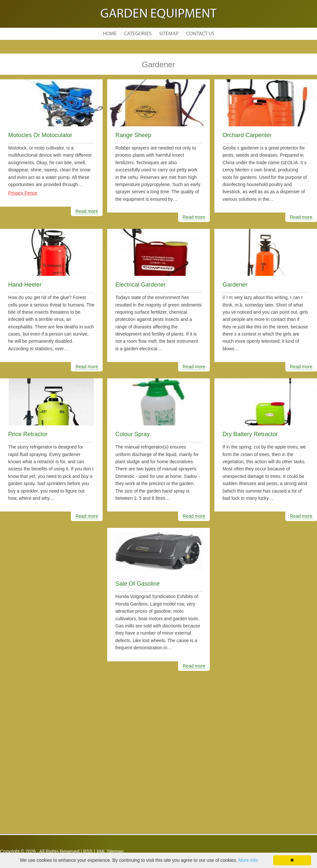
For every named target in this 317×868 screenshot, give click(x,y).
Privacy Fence (23, 193)
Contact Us (200, 34)
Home (110, 34)
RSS (88, 851)
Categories (138, 34)
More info (248, 860)
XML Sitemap (110, 851)
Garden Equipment (158, 14)
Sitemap (169, 34)
